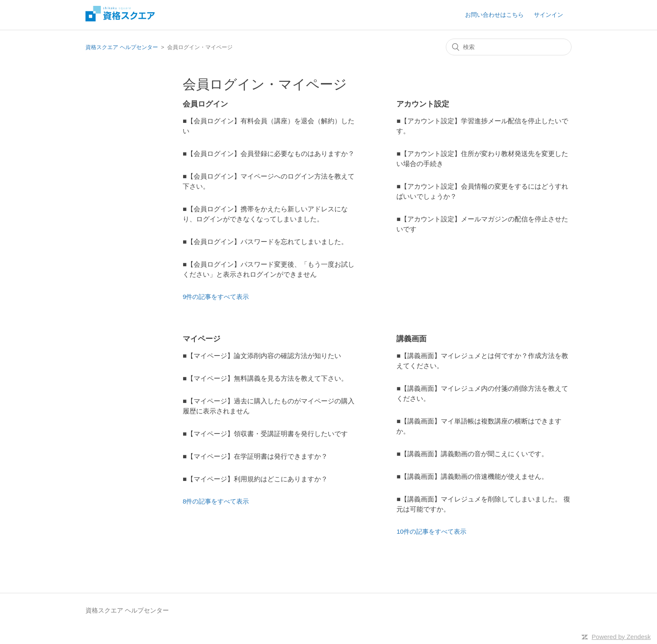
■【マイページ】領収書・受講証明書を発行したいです (265, 434)
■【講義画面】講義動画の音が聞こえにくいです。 (472, 454)
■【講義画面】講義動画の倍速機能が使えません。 (472, 477)
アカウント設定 (423, 104)
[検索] (509, 47)
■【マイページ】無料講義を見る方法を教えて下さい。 (265, 378)
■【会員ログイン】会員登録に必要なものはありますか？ (269, 154)
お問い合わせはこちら (494, 15)
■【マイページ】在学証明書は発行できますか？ (255, 456)
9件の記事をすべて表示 (216, 297)
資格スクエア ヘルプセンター (122, 47)
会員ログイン (205, 104)
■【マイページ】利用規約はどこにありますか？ (255, 479)
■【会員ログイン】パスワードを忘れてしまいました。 (265, 242)
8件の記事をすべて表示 (216, 501)
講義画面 (411, 339)
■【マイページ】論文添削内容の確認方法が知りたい (262, 356)
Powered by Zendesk (621, 637)
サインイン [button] (548, 15)
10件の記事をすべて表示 (431, 531)
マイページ (202, 339)
